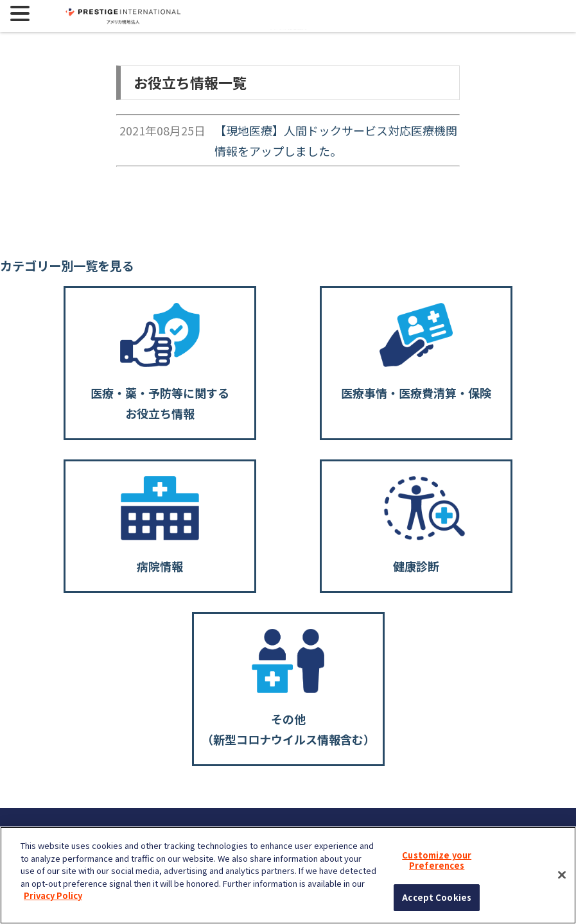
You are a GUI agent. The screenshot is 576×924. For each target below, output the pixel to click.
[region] (288, 875)
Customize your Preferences (437, 860)
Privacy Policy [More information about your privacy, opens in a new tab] (53, 895)
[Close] (562, 875)
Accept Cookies (437, 897)
